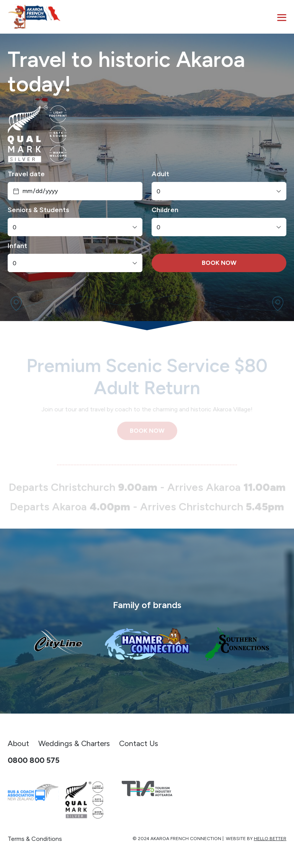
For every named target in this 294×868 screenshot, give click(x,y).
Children (165, 210)
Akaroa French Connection (186, 839)
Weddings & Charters (74, 743)
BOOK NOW (219, 263)
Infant (17, 246)
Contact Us (139, 743)
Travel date (26, 174)
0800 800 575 (33, 760)
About (18, 743)
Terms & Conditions (35, 839)
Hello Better (270, 839)
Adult (160, 174)
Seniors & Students (38, 210)
